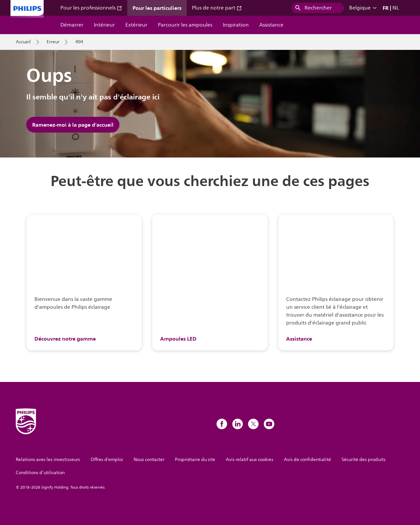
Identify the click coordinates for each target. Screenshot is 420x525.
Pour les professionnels (91, 8)
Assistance (271, 25)
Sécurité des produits (364, 460)
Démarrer (72, 25)
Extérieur (136, 25)
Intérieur (104, 25)
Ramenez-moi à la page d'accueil (73, 125)
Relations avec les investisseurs (48, 460)
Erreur (53, 42)
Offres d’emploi (107, 460)
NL (396, 8)
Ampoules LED (178, 339)
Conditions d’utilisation (40, 473)
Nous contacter (149, 460)
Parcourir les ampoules (185, 25)
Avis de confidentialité (307, 460)
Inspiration (236, 25)
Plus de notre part (217, 8)
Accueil (23, 42)
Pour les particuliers (157, 8)
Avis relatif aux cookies (250, 460)
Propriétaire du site (195, 460)
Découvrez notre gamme (65, 339)
